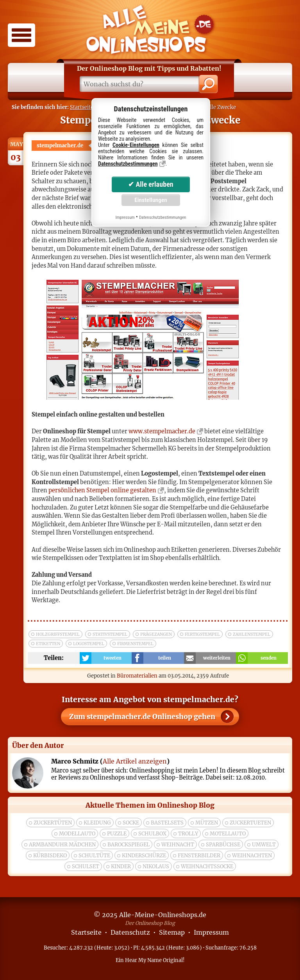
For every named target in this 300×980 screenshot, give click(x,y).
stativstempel (110, 634)
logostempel (89, 644)
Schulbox (152, 834)
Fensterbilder (199, 856)
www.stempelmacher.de (162, 431)
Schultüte (94, 856)
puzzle (117, 834)
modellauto (77, 834)
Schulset (86, 866)
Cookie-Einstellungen (136, 145)
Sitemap (172, 932)
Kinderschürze (144, 856)
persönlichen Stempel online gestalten (102, 490)
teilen (165, 658)
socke (131, 823)
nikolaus (156, 866)
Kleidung (97, 823)
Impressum (211, 932)
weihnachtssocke (207, 866)
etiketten (48, 644)
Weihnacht (178, 845)
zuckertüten (53, 823)
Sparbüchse (223, 845)
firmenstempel (135, 644)
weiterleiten (217, 658)
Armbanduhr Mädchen (62, 845)
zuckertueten (250, 823)
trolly (188, 834)
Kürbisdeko (50, 856)
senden (269, 658)
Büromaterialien (137, 676)
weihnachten (252, 856)
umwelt (264, 845)
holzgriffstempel (58, 634)
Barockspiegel (129, 845)
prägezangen (156, 634)
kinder (121, 866)
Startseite (82, 107)
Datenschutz (130, 932)
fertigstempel (202, 634)
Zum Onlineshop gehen (142, 717)
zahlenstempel (252, 634)
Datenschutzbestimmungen (128, 164)
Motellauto (228, 834)
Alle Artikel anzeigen (135, 761)
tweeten (112, 658)
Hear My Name (143, 960)
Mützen (207, 823)
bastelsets (167, 823)
